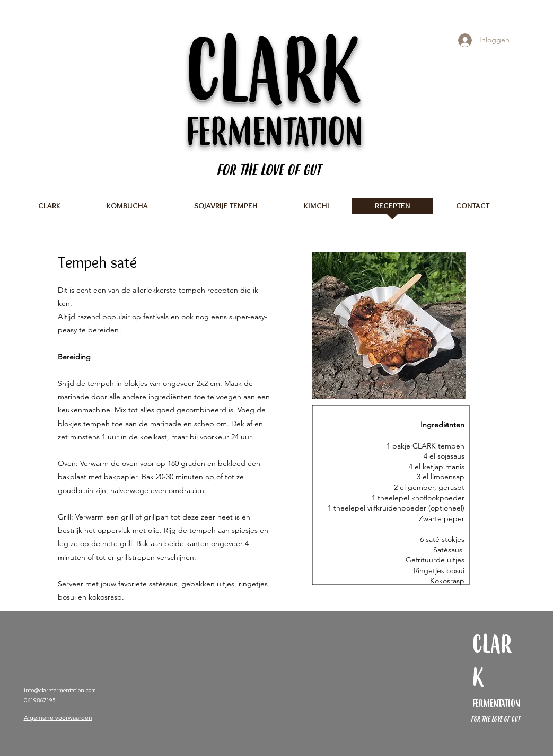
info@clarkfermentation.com (60, 690)
